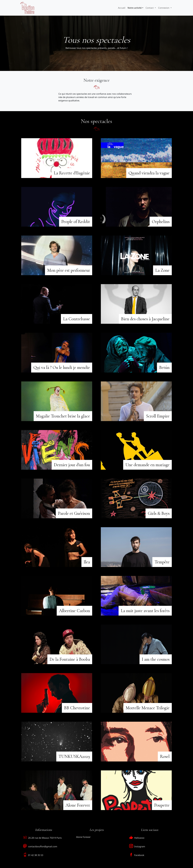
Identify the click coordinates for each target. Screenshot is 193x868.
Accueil (122, 8)
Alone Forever (83, 837)
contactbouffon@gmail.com (43, 846)
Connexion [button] (164, 8)
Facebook (137, 855)
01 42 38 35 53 (36, 855)
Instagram (137, 846)
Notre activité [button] (135, 8)
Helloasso (137, 838)
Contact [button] (150, 8)
